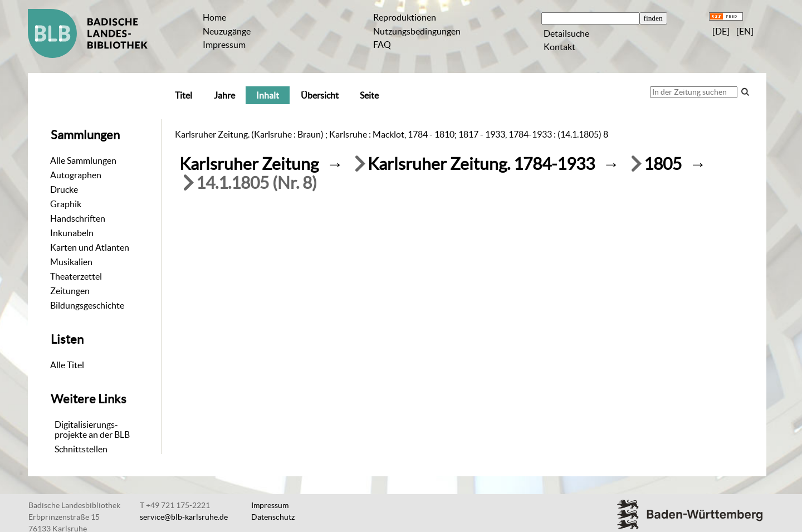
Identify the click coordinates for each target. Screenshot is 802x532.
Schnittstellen (81, 449)
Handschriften (78, 218)
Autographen (76, 175)
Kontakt (559, 47)
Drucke (64, 189)
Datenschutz (273, 517)
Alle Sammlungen (83, 160)
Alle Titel (67, 365)
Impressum (224, 45)
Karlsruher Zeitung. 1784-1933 (481, 164)
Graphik (66, 204)
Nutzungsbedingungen (417, 31)
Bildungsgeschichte (87, 305)
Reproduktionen (405, 17)
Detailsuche (566, 33)
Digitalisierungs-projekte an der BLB (92, 429)
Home (214, 17)
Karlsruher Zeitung (249, 164)
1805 (663, 164)
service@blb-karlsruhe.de (184, 517)
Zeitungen (70, 291)
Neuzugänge (227, 31)
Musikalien (71, 262)
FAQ (382, 45)
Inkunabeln (72, 233)
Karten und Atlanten (90, 247)
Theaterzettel (76, 276)
